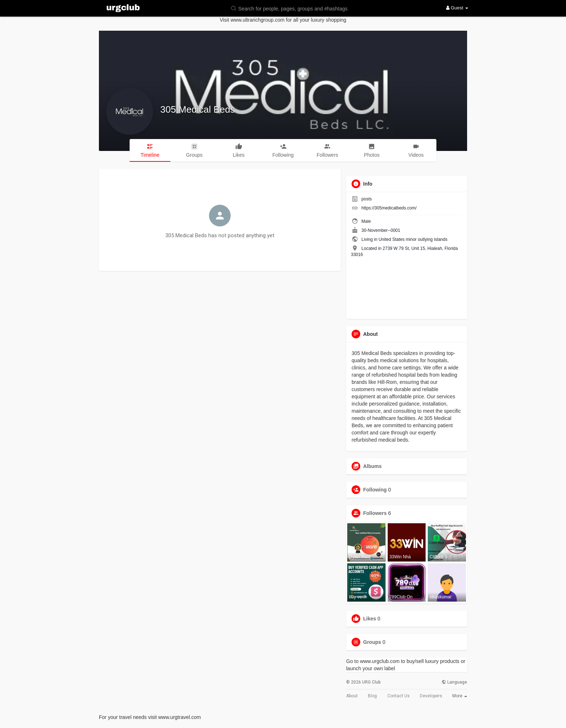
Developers (431, 696)
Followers (375, 513)
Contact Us (399, 696)
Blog (372, 696)
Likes (370, 619)
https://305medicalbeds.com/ (389, 208)
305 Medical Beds (198, 109)
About (352, 696)
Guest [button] (457, 8)
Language (454, 682)
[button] (294, 8)
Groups (372, 642)
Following (375, 490)
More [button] (460, 696)
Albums (372, 466)
